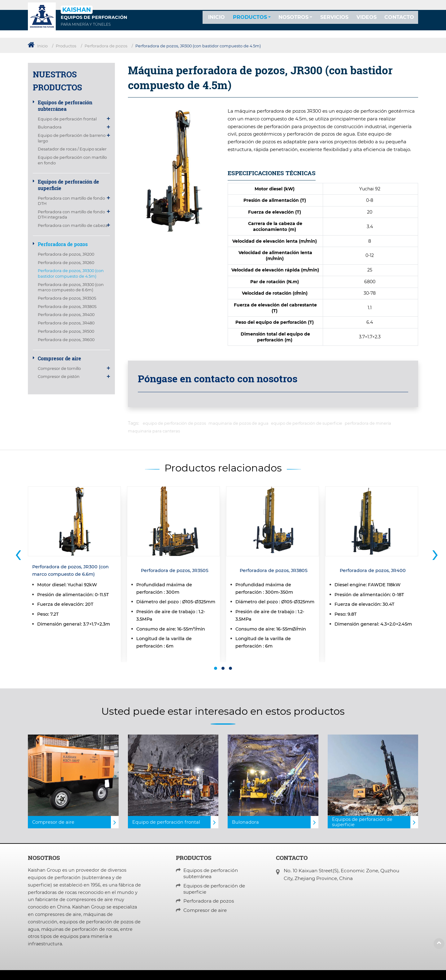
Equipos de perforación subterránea (65, 106)
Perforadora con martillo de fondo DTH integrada (71, 215)
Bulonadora (50, 127)
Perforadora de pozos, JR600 (66, 340)
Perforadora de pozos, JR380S (67, 307)
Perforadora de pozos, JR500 (66, 331)
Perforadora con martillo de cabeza (73, 225)
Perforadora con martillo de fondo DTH (71, 201)
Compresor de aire (59, 358)
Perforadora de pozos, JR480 (66, 323)
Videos (367, 22)
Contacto (399, 22)
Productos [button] (250, 22)
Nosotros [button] (293, 22)
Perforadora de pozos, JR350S (67, 298)
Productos (66, 46)
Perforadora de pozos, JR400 (66, 315)
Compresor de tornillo (59, 369)
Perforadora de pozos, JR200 (66, 254)
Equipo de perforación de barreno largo (72, 138)
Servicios (334, 22)
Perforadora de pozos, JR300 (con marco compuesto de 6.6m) (71, 287)
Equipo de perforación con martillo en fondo (72, 160)
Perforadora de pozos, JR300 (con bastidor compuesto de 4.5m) (71, 273)
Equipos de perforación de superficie (68, 185)
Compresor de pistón (59, 377)
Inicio (216, 22)
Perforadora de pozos (106, 46)
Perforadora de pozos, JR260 (66, 263)
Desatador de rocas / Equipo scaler (72, 149)
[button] (216, 668)
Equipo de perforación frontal (67, 119)
